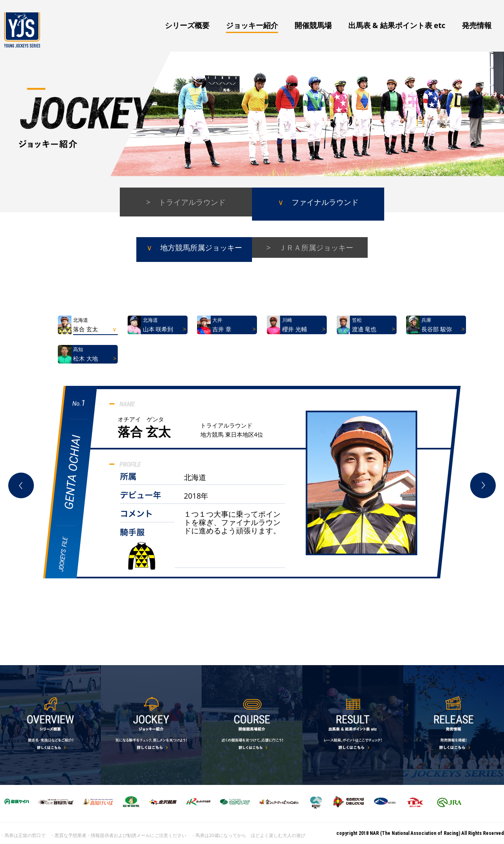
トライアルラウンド (192, 202)
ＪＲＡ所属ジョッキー (316, 247)
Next (483, 485)
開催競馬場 (313, 25)
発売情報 (477, 25)
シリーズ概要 (187, 25)
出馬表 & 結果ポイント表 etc (397, 25)
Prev (21, 485)
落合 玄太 (144, 432)
